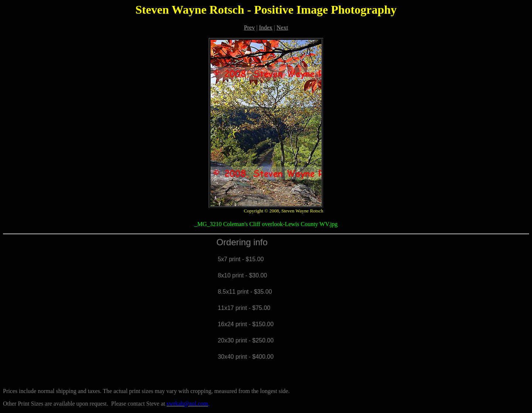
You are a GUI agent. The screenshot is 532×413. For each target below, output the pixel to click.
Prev (249, 28)
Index (266, 28)
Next (282, 28)
